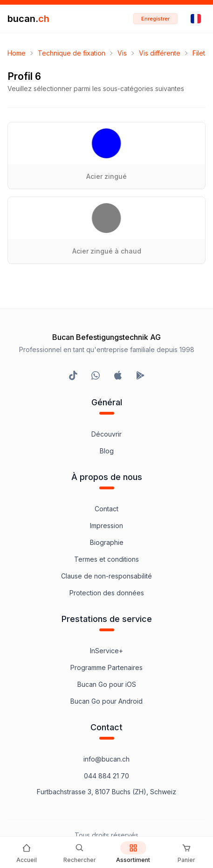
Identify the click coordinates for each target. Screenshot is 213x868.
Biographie (107, 542)
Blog (107, 451)
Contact (106, 509)
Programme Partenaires (106, 667)
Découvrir (106, 434)
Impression (106, 526)
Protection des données (107, 593)
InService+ (106, 651)
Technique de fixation (72, 53)
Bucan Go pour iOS (107, 684)
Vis (122, 53)
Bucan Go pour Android (106, 701)
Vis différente (160, 53)
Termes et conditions (106, 559)
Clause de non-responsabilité (106, 576)
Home (17, 53)
